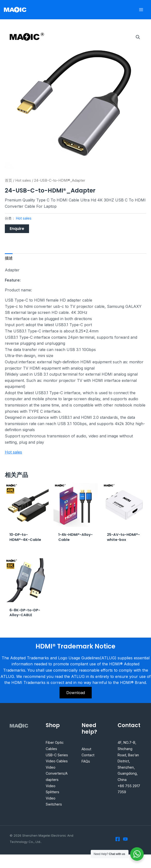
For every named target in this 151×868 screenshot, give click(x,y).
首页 (8, 180)
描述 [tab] (9, 258)
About (87, 756)
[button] (138, 37)
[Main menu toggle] (141, 9)
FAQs (86, 768)
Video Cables (58, 774)
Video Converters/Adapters (57, 787)
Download (76, 700)
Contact (89, 762)
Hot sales (23, 180)
